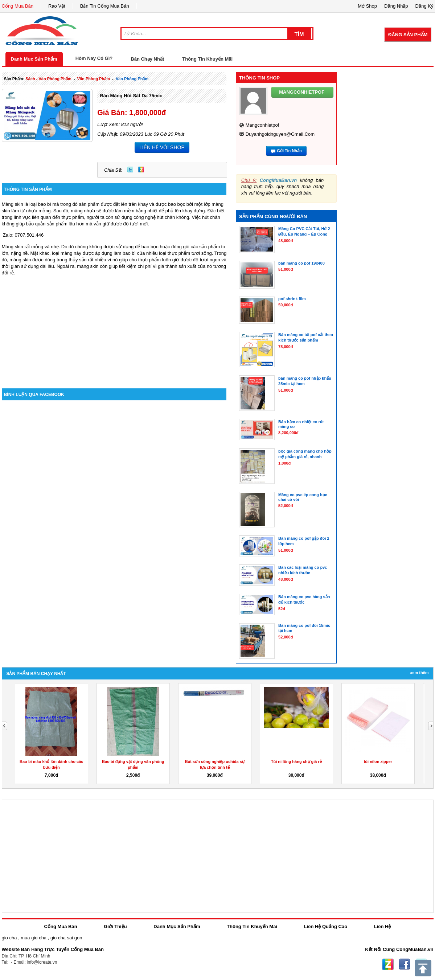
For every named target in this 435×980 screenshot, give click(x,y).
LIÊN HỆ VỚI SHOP (162, 147)
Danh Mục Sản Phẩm (34, 59)
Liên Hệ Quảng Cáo (326, 926)
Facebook (405, 964)
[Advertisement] (114, 327)
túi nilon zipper (378, 761)
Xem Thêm (419, 673)
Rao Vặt (57, 6)
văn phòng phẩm (94, 79)
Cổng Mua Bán (18, 6)
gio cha (9, 938)
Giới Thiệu (115, 926)
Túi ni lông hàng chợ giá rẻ (296, 761)
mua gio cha (34, 938)
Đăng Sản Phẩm (408, 35)
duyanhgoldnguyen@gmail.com (280, 134)
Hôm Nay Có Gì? (94, 58)
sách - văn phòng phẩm (48, 79)
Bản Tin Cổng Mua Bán (105, 6)
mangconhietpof (262, 125)
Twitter (130, 170)
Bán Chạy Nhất (147, 59)
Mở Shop (367, 6)
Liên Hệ (383, 926)
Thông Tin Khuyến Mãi (207, 59)
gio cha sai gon (66, 938)
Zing (141, 170)
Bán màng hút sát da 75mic (131, 96)
